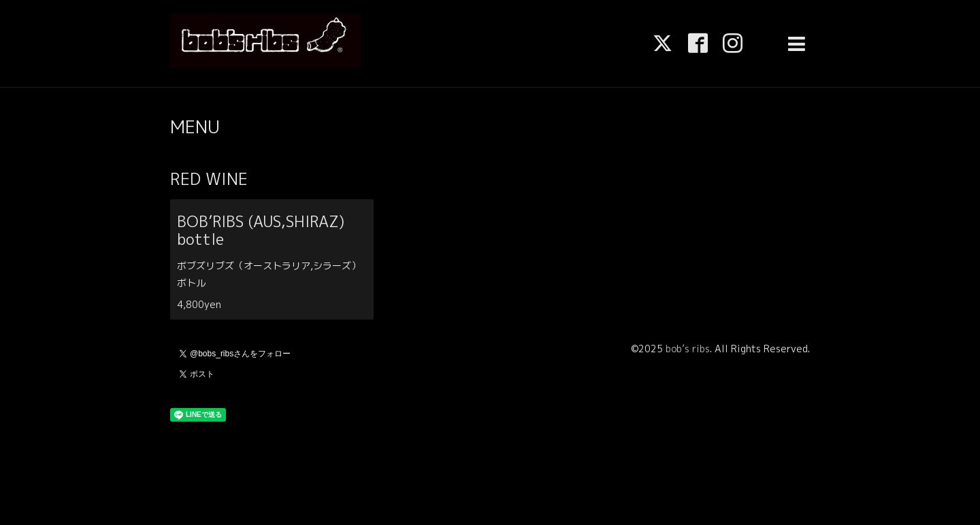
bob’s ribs (688, 349)
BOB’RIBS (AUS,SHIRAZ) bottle (268, 230)
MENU (195, 126)
